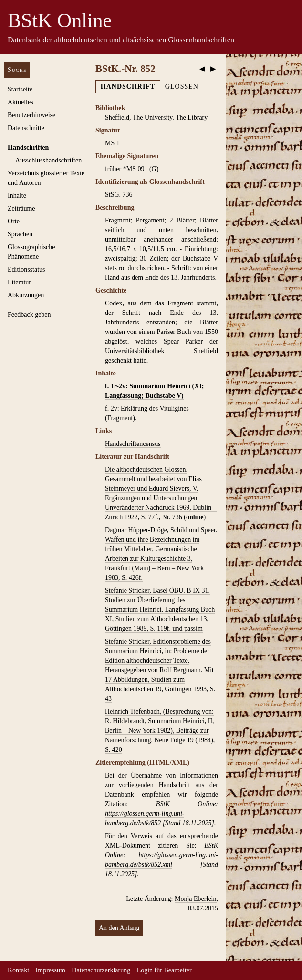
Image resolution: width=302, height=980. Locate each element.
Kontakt (18, 970)
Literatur (19, 282)
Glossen (182, 86)
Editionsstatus (26, 269)
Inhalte (17, 196)
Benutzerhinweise (31, 115)
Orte (14, 221)
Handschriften (28, 147)
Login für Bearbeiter (164, 970)
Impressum (51, 970)
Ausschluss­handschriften (48, 160)
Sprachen (20, 234)
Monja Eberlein (195, 899)
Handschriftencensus (133, 444)
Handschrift (128, 86)
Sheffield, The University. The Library (156, 117)
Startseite (20, 89)
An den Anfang (119, 928)
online (195, 517)
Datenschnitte (26, 128)
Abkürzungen (26, 295)
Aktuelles (21, 102)
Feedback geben (29, 315)
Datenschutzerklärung (101, 970)
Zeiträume (21, 208)
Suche (17, 70)
